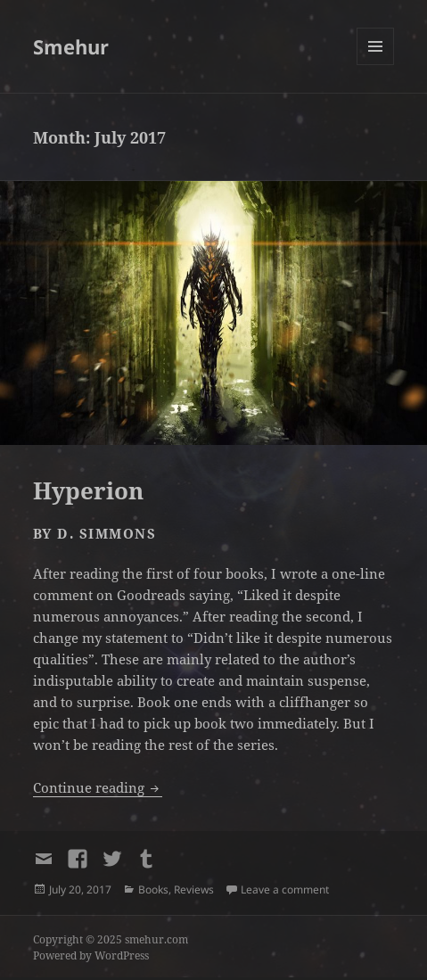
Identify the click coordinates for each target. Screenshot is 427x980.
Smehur (71, 46)
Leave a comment (285, 889)
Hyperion (88, 490)
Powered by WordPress (91, 955)
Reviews (194, 889)
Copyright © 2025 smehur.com (111, 939)
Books (153, 889)
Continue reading (98, 787)
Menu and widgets (376, 65)
